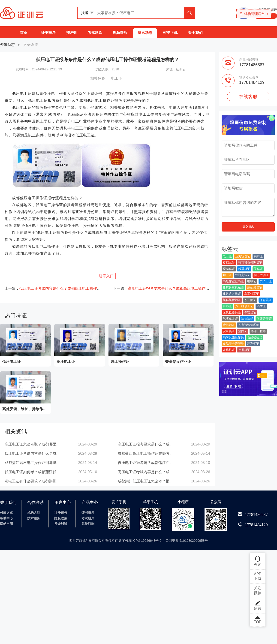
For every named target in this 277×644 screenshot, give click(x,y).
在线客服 (248, 96)
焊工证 (227, 275)
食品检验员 (255, 337)
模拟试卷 (229, 263)
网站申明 (6, 524)
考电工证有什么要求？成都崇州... (32, 481)
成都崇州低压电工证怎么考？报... (145, 481)
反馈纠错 (61, 524)
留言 (258, 605)
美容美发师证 (232, 300)
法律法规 (247, 319)
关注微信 (258, 590)
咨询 (258, 561)
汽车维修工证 (244, 306)
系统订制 (88, 524)
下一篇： (162, 288)
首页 (24, 33)
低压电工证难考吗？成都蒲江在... (145, 463)
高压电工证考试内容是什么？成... (145, 472)
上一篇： (53, 288)
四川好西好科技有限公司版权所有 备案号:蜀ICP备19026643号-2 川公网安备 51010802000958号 (139, 541)
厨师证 (227, 306)
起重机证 (244, 269)
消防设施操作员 (233, 337)
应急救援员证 (232, 312)
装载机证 (229, 350)
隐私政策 (61, 518)
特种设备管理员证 (250, 263)
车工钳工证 (252, 294)
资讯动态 (145, 33)
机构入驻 (34, 513)
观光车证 (229, 269)
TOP (258, 620)
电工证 (117, 78)
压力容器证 (243, 256)
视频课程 (120, 33)
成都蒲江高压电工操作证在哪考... (145, 453)
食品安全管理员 (233, 344)
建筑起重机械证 (233, 287)
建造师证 (253, 344)
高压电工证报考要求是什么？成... (145, 444)
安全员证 (229, 331)
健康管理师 (264, 319)
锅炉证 (258, 256)
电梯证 (252, 281)
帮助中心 (6, 518)
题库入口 (106, 276)
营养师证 (229, 325)
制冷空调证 (261, 275)
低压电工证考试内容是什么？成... (32, 453)
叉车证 (258, 269)
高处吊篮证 (255, 287)
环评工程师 (258, 331)
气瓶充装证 (243, 275)
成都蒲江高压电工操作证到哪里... (32, 463)
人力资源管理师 (249, 325)
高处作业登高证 (233, 281)
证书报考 (48, 33)
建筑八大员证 (232, 294)
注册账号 (61, 513)
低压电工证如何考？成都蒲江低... (32, 472)
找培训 (72, 33)
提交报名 (248, 227)
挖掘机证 (244, 350)
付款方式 (6, 513)
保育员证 (266, 300)
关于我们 (195, 33)
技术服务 (34, 518)
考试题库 (95, 33)
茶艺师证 (250, 300)
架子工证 (266, 281)
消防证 (261, 306)
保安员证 (250, 312)
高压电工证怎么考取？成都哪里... (32, 444)
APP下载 (170, 33)
